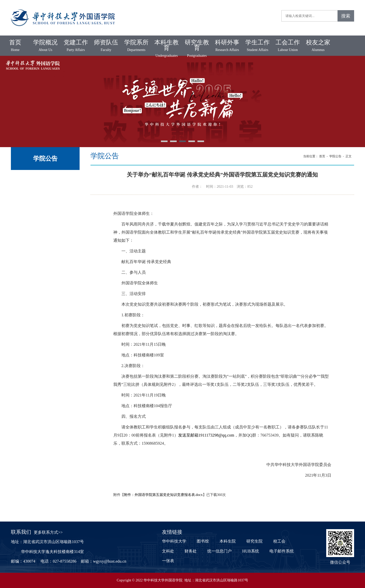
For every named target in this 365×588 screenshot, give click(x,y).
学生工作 (258, 46)
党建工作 (76, 46)
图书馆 (203, 541)
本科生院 (228, 541)
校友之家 (318, 46)
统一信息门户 (220, 551)
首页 (15, 46)
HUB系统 (251, 551)
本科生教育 (167, 49)
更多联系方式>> (48, 532)
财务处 (191, 551)
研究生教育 (197, 49)
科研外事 (227, 46)
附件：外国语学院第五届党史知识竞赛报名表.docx (163, 495)
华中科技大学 (174, 541)
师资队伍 (106, 46)
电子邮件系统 (282, 551)
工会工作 (288, 46)
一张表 (168, 561)
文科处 (168, 551)
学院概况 (46, 46)
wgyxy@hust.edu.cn (110, 561)
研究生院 (254, 541)
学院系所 (136, 46)
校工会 (279, 541)
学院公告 (335, 156)
